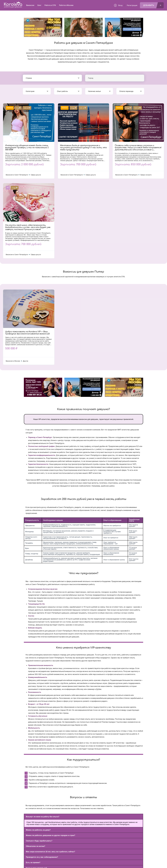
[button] (83, 817)
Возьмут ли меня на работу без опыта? (43, 817)
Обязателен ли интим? (36, 846)
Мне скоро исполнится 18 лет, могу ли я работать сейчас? (50, 852)
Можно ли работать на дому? (38, 830)
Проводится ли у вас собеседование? (42, 857)
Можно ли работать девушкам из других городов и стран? (51, 835)
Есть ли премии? (33, 863)
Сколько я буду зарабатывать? (39, 841)
